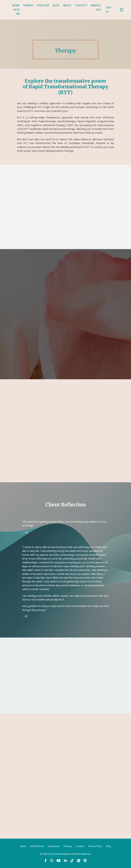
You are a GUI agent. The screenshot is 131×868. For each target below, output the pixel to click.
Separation (54, 847)
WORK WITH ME (16, 10)
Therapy (68, 847)
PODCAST (46, 6)
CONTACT (86, 6)
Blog (109, 847)
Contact (80, 847)
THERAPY (30, 6)
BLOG (59, 6)
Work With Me (37, 847)
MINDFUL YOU (102, 8)
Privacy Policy (95, 847)
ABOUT (71, 6)
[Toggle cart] (128, 10)
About (23, 847)
